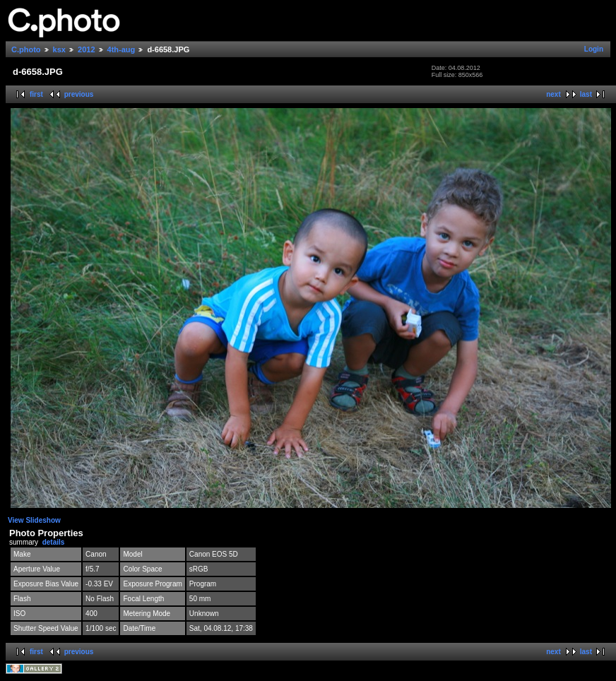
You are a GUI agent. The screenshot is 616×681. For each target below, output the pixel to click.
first (36, 94)
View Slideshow (34, 520)
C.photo (26, 49)
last (586, 94)
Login (594, 49)
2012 (86, 49)
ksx (59, 49)
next (553, 94)
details (54, 542)
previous (79, 94)
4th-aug (122, 49)
